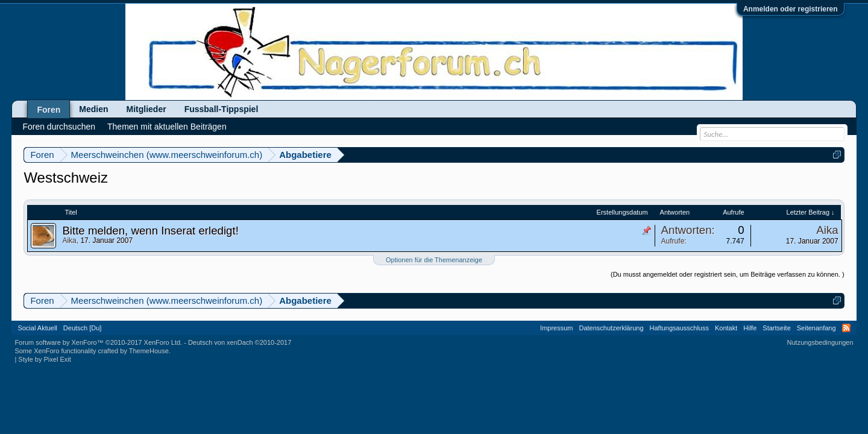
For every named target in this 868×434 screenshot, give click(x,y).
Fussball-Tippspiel (222, 109)
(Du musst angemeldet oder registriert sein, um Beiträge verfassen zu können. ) (728, 274)
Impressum (556, 328)
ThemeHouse (149, 351)
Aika (69, 241)
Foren (49, 110)
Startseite (776, 328)
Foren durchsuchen (59, 127)
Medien (93, 109)
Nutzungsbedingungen (820, 342)
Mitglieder (146, 109)
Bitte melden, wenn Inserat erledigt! (150, 231)
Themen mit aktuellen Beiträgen (167, 127)
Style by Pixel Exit (44, 359)
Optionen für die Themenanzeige (434, 260)
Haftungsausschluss (679, 328)
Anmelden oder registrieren (791, 9)
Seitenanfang (816, 328)
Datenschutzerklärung (612, 328)
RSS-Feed (846, 328)
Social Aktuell (37, 328)
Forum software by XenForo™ (98, 342)
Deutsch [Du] (83, 328)
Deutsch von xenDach (240, 342)
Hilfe (750, 328)
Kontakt (726, 328)
